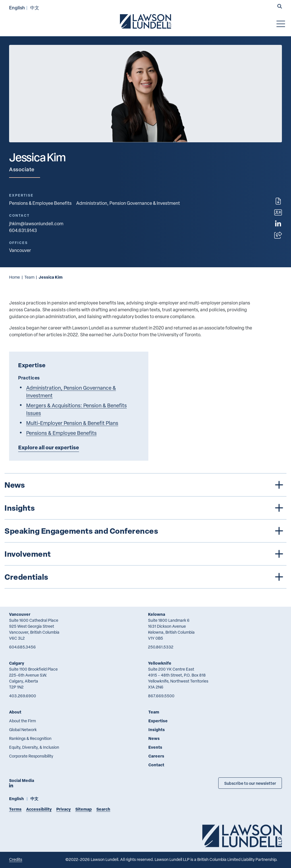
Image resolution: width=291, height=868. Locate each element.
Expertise (158, 721)
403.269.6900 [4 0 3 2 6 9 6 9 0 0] (23, 696)
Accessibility (39, 809)
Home (14, 277)
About (15, 712)
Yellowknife (160, 663)
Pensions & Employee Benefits (40, 203)
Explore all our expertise (49, 447)
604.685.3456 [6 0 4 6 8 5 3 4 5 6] (22, 647)
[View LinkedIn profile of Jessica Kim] (278, 224)
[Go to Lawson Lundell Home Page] (145, 21)
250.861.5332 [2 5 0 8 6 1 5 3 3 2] (161, 647)
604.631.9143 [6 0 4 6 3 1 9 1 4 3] (23, 230)
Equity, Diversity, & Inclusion (34, 747)
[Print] (278, 201)
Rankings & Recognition (30, 738)
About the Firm (22, 721)
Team (29, 277)
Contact (156, 765)
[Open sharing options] (278, 235)
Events (155, 747)
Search (103, 809)
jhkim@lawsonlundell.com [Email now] (36, 224)
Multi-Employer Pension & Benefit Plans (72, 423)
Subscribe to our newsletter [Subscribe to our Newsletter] (250, 783)
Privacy (64, 809)
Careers (156, 756)
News (154, 738)
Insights (157, 730)
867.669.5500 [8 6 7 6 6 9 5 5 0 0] (161, 696)
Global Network (23, 730)
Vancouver (20, 614)
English (17, 8)
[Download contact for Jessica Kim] (278, 212)
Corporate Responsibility (31, 756)
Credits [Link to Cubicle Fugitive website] (16, 859)
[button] (280, 7)
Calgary (17, 663)
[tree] (145, 531)
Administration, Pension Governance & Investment (128, 203)
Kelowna (157, 614)
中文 (35, 8)
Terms (15, 809)
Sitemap (84, 809)
